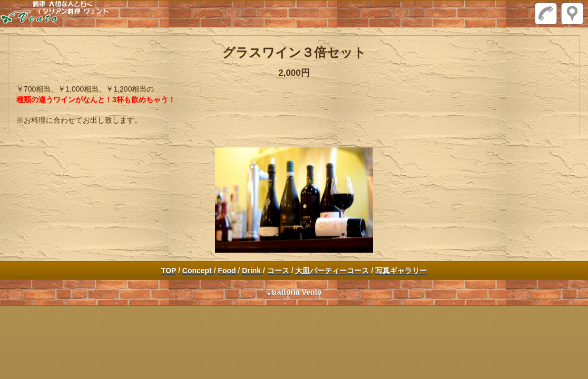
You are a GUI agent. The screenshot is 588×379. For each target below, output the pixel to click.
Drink (252, 271)
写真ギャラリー (401, 271)
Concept (198, 271)
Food (228, 271)
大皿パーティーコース (333, 271)
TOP (169, 271)
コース (279, 271)
